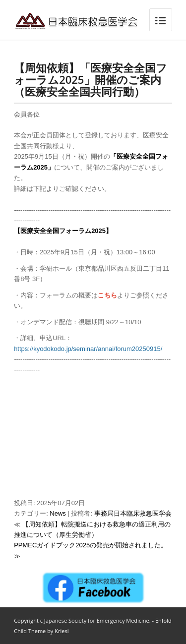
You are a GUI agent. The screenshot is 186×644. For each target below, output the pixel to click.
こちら (107, 295)
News (58, 513)
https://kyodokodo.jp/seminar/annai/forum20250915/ (88, 349)
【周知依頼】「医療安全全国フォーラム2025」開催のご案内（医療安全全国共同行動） (91, 79)
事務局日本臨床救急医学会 (133, 513)
